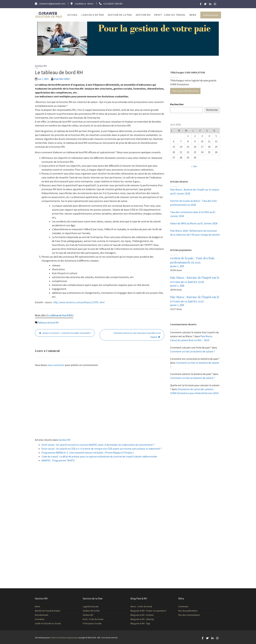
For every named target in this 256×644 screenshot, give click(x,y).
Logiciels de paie (93, 15)
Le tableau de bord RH (60, 315)
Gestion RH (143, 15)
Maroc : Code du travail (142, 607)
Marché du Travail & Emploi (48, 611)
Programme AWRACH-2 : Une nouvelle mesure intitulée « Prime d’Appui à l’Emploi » (88, 453)
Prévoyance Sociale (92, 623)
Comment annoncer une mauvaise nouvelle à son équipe (137, 335)
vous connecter (56, 365)
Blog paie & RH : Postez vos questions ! (149, 611)
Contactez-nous (211, 15)
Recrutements (42, 615)
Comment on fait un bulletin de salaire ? (193, 351)
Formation (40, 619)
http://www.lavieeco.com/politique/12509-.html (79, 302)
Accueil (73, 15)
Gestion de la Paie (120, 15)
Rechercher (177, 104)
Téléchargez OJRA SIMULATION (185, 91)
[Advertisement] (100, 403)
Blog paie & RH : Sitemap (143, 619)
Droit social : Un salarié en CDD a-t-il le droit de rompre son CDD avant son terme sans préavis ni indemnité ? (102, 449)
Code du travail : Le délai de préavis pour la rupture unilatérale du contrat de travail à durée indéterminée (99, 456)
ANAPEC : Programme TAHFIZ (58, 460)
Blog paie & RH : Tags (141, 623)
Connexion (184, 606)
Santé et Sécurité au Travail (48, 623)
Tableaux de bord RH (48, 323)
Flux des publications (188, 611)
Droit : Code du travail (170, 15)
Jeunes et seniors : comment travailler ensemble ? (67, 333)
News (193, 15)
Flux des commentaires (189, 615)
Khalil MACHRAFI (62, 79)
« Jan (194, 166)
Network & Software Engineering (64, 638)
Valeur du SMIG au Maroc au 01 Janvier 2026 (194, 223)
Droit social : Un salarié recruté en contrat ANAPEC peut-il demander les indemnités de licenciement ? (98, 445)
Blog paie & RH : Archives (142, 615)
